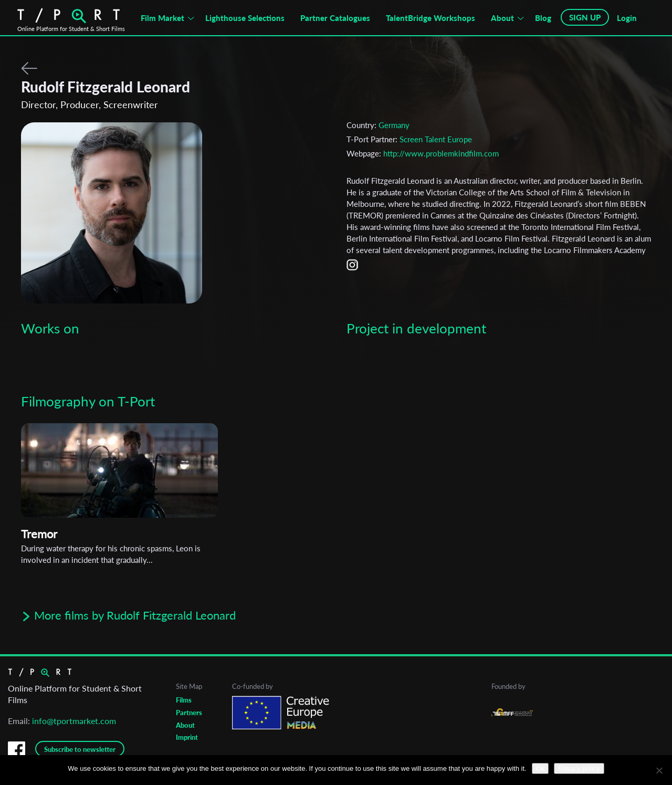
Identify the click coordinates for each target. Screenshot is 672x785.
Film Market (162, 18)
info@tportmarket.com (74, 721)
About (502, 18)
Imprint (187, 737)
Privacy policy (579, 768)
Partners (189, 713)
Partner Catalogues (335, 18)
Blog (543, 18)
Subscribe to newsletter (80, 749)
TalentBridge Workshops (430, 18)
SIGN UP (585, 17)
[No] (659, 770)
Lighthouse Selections (245, 18)
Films (184, 700)
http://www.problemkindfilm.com (441, 153)
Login (627, 18)
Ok (540, 768)
